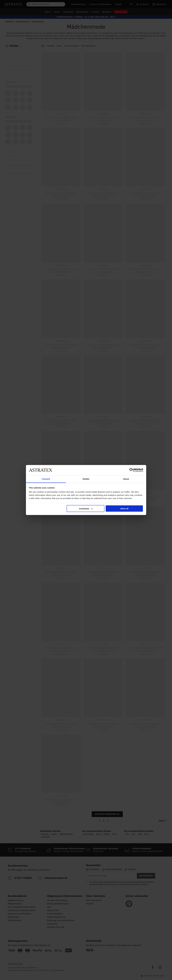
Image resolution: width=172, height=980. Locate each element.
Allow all (124, 508)
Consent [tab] (46, 479)
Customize (86, 508)
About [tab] (126, 479)
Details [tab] (86, 479)
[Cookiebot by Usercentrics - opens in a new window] (131, 470)
